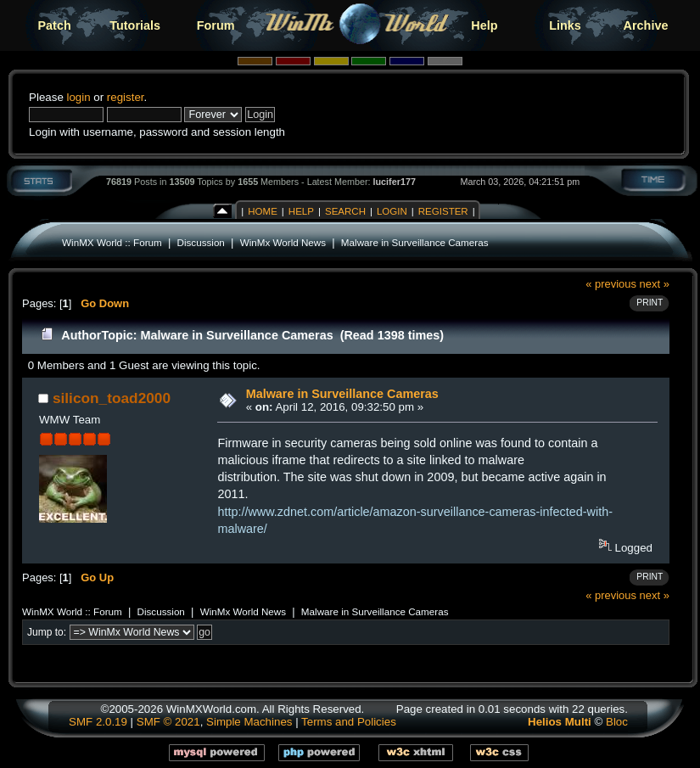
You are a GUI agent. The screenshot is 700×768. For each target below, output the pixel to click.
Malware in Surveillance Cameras (415, 242)
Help (484, 25)
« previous (611, 284)
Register (443, 211)
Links (565, 25)
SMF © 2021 (168, 722)
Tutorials (135, 25)
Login (392, 211)
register (126, 97)
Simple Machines (249, 722)
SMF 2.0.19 (98, 722)
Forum (216, 25)
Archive (646, 25)
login (78, 97)
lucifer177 (395, 182)
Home (263, 211)
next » (655, 284)
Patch (55, 25)
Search (345, 211)
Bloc (617, 722)
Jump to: (47, 632)
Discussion (201, 242)
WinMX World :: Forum (112, 242)
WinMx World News (283, 242)
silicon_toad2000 (112, 398)
